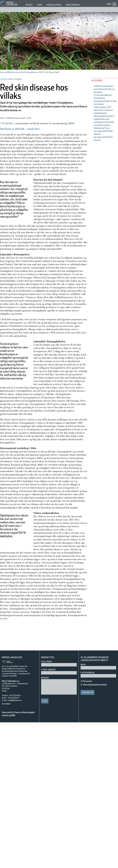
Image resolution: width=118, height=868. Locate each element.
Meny (109, 4)
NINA (4, 130)
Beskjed (46, 823)
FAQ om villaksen (57, 5)
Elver (41, 5)
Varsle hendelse (80, 5)
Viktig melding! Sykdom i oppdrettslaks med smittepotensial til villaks (105, 137)
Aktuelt (29, 5)
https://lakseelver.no (14, 827)
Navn (83, 810)
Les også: (99, 80)
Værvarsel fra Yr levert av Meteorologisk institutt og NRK (19, 859)
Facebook (8, 849)
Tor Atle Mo (9, 127)
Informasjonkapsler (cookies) (99, 830)
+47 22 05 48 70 (17, 841)
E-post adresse (50, 815)
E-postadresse (89, 818)
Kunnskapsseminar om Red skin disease (105, 110)
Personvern (89, 827)
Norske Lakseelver (14, 803)
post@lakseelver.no (17, 846)
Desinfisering (101, 104)
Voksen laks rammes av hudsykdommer (103, 125)
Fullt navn (47, 807)
